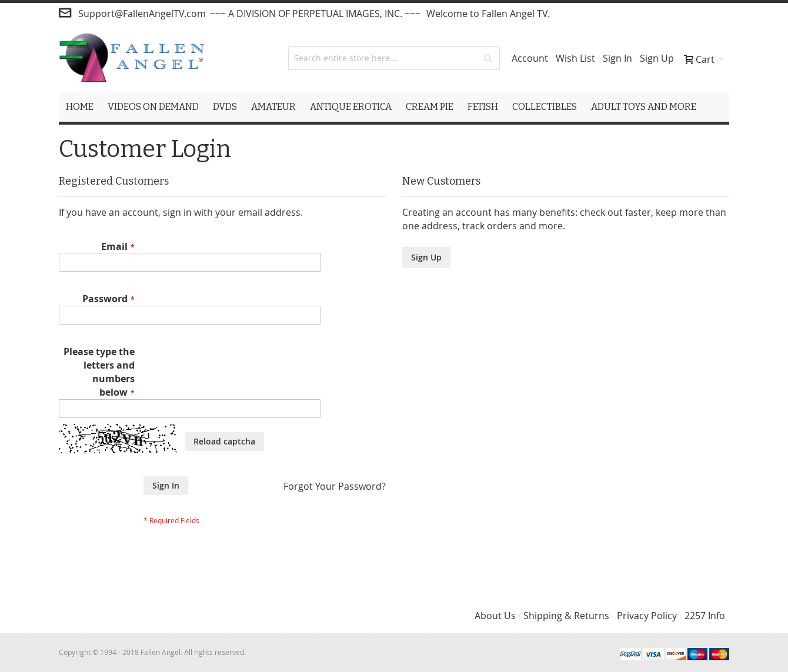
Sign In (617, 58)
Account (530, 58)
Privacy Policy (647, 616)
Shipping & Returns (566, 616)
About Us (495, 616)
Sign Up (657, 58)
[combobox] (394, 58)
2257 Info (705, 616)
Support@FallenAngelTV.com (142, 14)
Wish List (575, 58)
